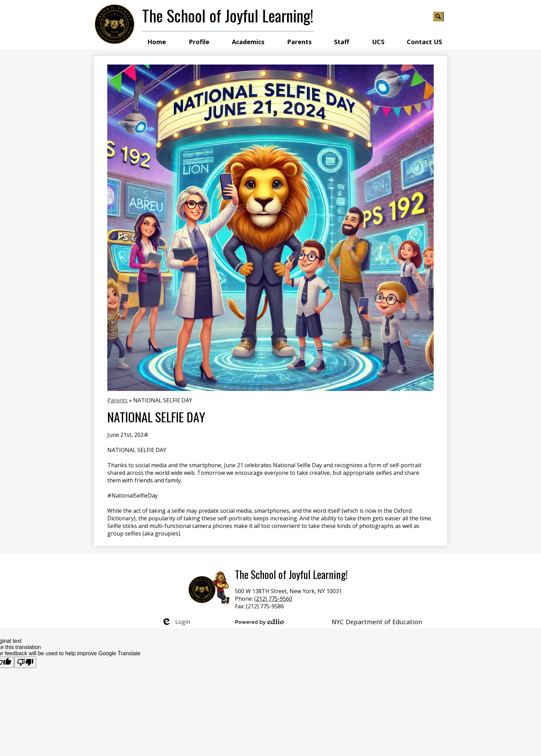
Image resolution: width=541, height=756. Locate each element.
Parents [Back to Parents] (117, 400)
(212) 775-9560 (273, 599)
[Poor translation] (25, 662)
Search (439, 18)
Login (176, 622)
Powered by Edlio (259, 622)
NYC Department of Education (377, 622)
